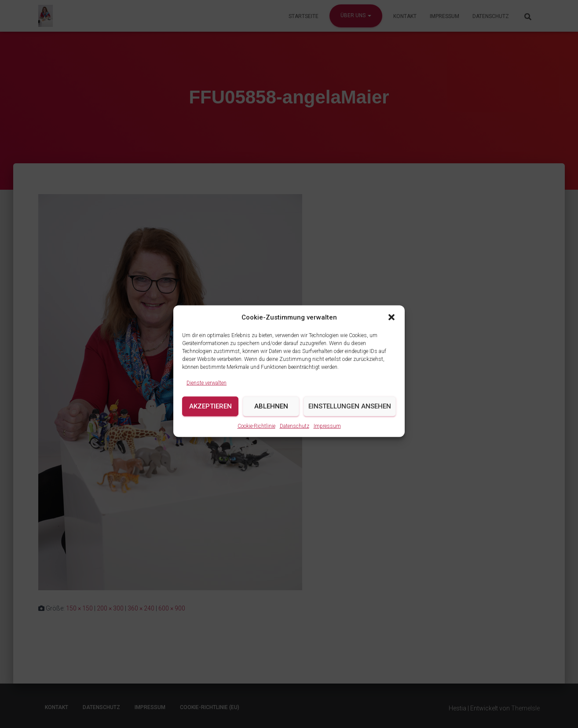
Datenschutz (294, 433)
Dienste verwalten (207, 390)
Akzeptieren (210, 414)
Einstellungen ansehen (350, 414)
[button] (391, 325)
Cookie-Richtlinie (256, 433)
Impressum (327, 433)
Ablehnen (271, 414)
